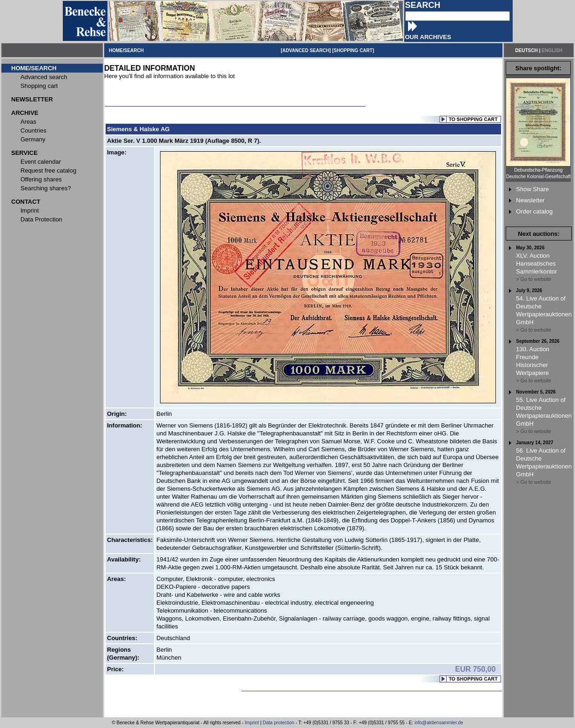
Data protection (279, 723)
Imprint (252, 723)
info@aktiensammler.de (439, 723)
